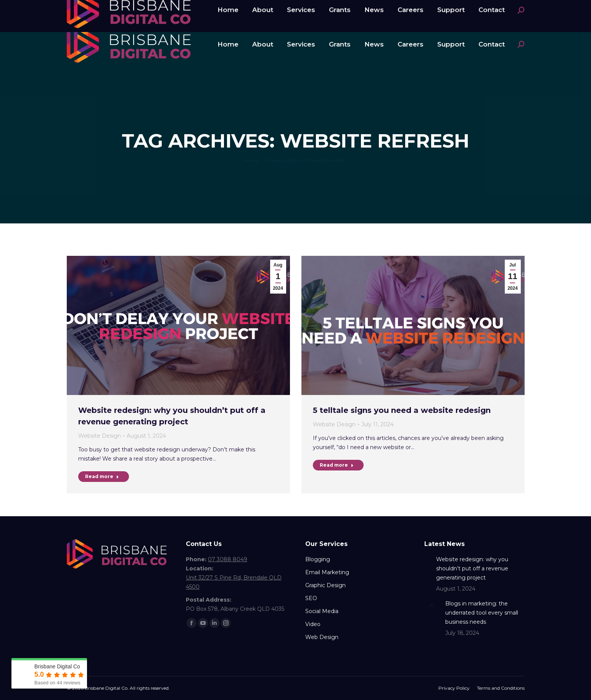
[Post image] (427, 558)
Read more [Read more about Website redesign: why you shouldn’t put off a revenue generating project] (102, 476)
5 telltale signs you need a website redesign (402, 410)
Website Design (100, 436)
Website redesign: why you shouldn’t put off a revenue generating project (472, 568)
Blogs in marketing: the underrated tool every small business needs (482, 613)
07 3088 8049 (95, 9)
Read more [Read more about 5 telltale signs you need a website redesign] (337, 465)
